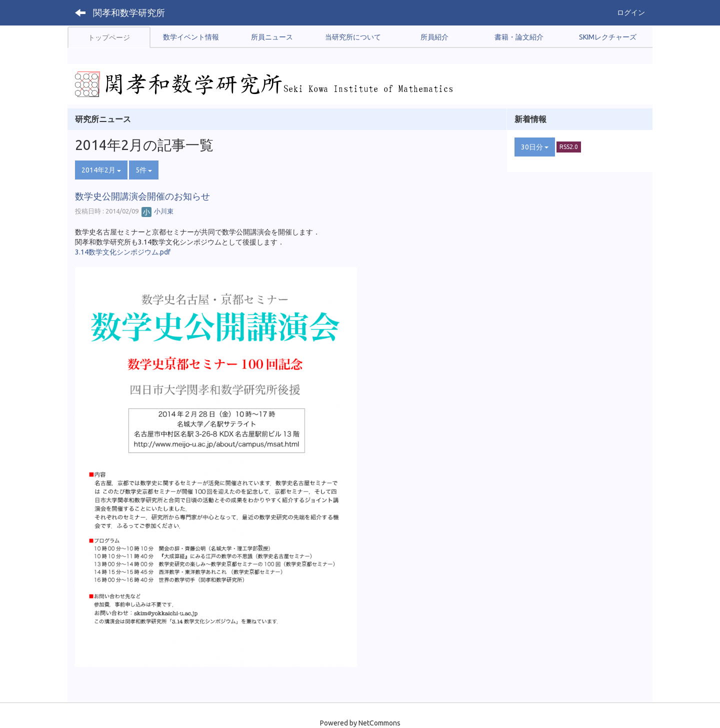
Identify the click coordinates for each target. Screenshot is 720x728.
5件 (144, 170)
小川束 (157, 211)
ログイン (631, 12)
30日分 (535, 147)
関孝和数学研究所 (129, 12)
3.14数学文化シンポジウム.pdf (123, 252)
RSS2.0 (569, 147)
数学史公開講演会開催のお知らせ (142, 196)
